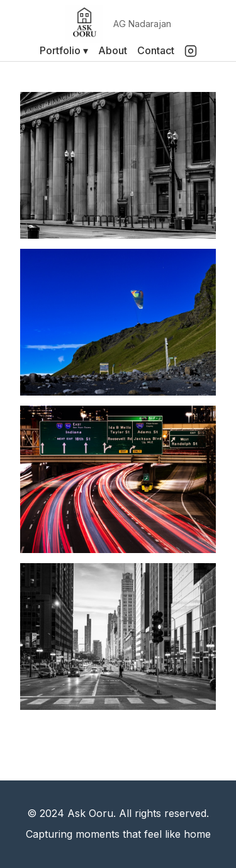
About (113, 50)
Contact (156, 50)
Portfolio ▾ (64, 50)
